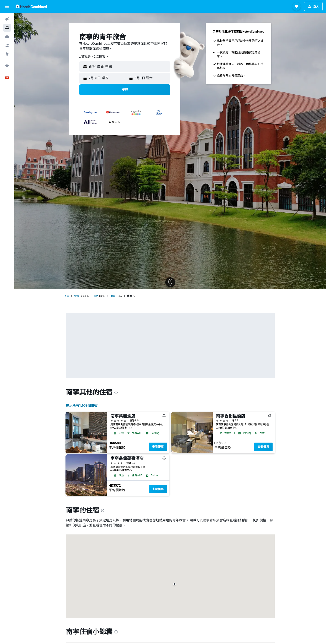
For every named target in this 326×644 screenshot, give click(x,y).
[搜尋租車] (7, 37)
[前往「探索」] (7, 54)
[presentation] (116, 392)
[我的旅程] (7, 66)
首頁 (67, 296)
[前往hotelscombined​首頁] (31, 6)
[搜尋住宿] (7, 28)
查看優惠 (158, 447)
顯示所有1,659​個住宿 (82, 405)
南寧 (113, 296)
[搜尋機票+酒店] (7, 45)
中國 (77, 296)
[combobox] (95, 57)
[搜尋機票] (7, 19)
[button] (7, 6)
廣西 (96, 296)
